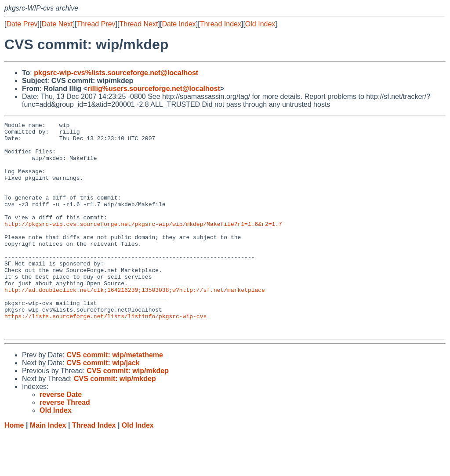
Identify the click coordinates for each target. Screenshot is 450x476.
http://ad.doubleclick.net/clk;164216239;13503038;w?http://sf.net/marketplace (135, 324)
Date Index (179, 24)
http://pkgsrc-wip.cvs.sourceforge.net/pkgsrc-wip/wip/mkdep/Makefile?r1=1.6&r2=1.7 (143, 245)
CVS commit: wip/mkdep (128, 413)
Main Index (48, 467)
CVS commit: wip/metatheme (115, 397)
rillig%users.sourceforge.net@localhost (154, 89)
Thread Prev (96, 24)
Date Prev (22, 24)
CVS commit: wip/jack (103, 405)
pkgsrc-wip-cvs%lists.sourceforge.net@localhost (116, 73)
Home (14, 467)
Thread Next (138, 24)
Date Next (57, 24)
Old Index (260, 24)
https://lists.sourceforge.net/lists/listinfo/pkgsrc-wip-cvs (105, 356)
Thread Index (221, 24)
